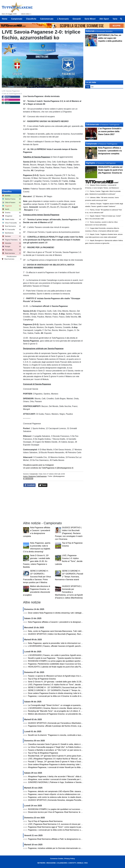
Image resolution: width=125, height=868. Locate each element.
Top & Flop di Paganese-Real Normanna (45, 821)
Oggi (88, 87)
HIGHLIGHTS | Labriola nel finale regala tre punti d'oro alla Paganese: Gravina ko (63, 667)
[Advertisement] (104, 105)
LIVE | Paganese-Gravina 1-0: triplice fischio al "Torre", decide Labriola (58, 685)
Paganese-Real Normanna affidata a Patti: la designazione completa (57, 839)
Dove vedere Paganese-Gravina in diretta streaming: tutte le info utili (57, 693)
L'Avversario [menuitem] (63, 19)
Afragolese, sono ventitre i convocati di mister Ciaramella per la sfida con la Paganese (64, 779)
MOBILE (80, 863)
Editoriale (90, 31)
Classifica (7, 191)
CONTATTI (72, 863)
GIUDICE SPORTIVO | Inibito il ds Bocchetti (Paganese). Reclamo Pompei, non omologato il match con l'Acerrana (69, 533)
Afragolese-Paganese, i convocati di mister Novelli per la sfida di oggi (57, 767)
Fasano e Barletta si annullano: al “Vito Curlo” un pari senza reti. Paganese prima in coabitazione (69, 750)
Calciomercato (92, 124)
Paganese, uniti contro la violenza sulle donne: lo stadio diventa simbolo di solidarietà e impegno (69, 797)
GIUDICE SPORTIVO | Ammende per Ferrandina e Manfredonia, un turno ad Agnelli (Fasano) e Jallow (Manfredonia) (69, 592)
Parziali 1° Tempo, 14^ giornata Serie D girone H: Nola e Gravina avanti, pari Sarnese (64, 762)
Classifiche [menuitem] (31, 19)
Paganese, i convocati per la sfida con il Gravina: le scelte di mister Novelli (60, 696)
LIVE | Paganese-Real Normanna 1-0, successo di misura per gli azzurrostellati (62, 824)
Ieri (92, 87)
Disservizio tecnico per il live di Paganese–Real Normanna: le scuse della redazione (64, 812)
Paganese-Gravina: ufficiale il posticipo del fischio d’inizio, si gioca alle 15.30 (61, 726)
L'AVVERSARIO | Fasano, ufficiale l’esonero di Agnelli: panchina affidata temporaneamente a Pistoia (71, 646)
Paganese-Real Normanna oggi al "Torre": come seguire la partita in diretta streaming (64, 827)
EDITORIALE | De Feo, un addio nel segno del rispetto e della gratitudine (110, 38)
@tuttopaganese (59, 476)
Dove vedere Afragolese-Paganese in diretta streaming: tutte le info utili (58, 764)
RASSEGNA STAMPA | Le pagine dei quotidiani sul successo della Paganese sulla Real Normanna (70, 809)
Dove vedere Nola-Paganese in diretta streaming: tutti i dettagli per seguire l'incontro (64, 613)
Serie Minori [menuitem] (90, 19)
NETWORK (41, 863)
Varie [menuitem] (115, 19)
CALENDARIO (62, 863)
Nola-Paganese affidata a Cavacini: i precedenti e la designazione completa (60, 622)
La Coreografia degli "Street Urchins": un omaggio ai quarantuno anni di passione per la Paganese (70, 705)
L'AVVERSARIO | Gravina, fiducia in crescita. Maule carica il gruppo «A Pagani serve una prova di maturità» (74, 708)
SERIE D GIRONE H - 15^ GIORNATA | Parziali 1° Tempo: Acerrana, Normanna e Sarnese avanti (69, 690)
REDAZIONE (51, 863)
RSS (86, 863)
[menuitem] (121, 19)
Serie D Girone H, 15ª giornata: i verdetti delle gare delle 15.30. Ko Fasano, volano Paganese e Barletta (36, 561)
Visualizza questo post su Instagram (38, 465)
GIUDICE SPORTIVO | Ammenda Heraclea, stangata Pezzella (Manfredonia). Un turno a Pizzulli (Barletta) (73, 800)
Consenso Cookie (57, 859)
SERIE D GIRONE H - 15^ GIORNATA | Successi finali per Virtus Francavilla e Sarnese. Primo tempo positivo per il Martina (37, 577)
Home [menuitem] (5, 19)
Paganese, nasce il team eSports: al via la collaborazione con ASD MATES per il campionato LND (70, 794)
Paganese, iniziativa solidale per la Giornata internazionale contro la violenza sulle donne (66, 848)
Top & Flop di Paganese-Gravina (42, 679)
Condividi (30, 485)
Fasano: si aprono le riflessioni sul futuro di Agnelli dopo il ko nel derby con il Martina (64, 676)
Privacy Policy (70, 859)
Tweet (43, 485)
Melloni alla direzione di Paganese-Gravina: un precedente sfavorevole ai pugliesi (63, 714)
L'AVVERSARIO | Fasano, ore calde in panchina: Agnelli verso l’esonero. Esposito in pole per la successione (74, 655)
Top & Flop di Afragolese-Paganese (43, 753)
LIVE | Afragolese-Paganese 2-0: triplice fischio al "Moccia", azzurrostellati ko (61, 759)
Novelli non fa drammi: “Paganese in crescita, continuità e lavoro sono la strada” (62, 735)
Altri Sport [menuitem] (104, 19)
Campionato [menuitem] (17, 19)
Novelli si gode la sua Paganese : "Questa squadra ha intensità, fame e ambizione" (63, 658)
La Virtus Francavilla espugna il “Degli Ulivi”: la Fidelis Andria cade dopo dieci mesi (63, 747)
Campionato (34, 474)
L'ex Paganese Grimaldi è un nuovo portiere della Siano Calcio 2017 (110, 131)
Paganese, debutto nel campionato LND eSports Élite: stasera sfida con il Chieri (62, 791)
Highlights (91, 163)
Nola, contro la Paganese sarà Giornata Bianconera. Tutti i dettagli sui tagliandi (62, 631)
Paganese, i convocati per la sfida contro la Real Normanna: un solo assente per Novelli (65, 830)
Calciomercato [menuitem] (47, 19)
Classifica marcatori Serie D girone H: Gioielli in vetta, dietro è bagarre (58, 744)
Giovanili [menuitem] (77, 19)
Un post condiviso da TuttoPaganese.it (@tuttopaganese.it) (48, 468)
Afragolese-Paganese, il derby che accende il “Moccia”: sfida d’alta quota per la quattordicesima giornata (72, 776)
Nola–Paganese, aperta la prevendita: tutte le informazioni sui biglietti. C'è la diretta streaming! (68, 643)
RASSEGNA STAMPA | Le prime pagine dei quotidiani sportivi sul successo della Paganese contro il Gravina (74, 661)
